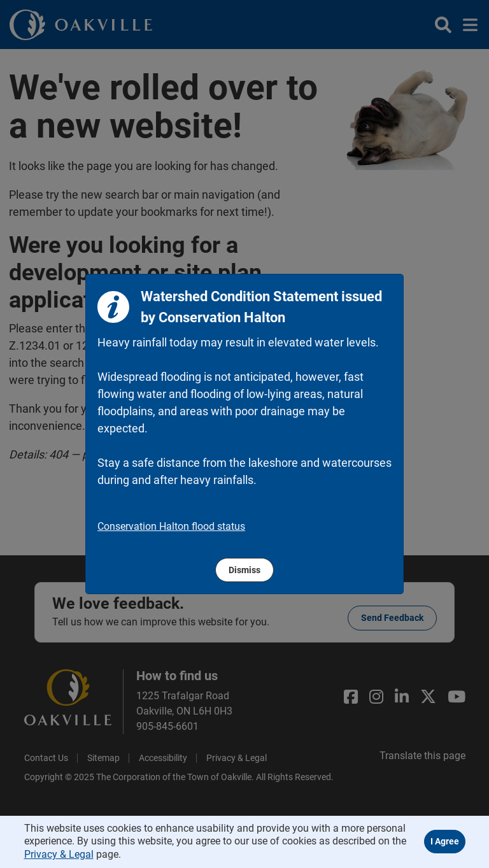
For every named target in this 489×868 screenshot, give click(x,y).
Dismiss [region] (244, 570)
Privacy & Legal (59, 854)
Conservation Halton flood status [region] (171, 526)
